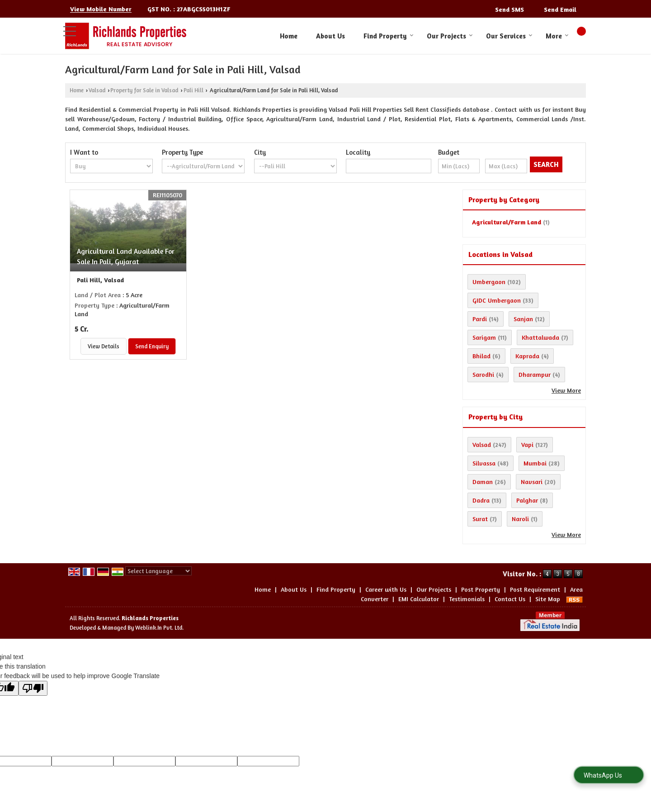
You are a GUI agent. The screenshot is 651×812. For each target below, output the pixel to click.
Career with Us (386, 589)
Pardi (480, 319)
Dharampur (535, 374)
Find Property (389, 36)
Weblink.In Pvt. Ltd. (159, 628)
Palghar (527, 500)
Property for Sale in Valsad (144, 90)
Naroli (520, 519)
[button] (101, 9)
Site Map (548, 599)
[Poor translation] (33, 688)
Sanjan (523, 319)
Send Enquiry (152, 346)
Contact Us (510, 599)
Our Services (509, 36)
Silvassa (484, 463)
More (557, 36)
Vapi (527, 444)
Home (289, 36)
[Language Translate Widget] (158, 571)
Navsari (532, 482)
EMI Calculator (419, 599)
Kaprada (527, 356)
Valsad (97, 90)
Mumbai (535, 463)
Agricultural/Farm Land (507, 222)
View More (566, 390)
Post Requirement (535, 589)
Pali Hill (193, 90)
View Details (104, 346)
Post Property (481, 589)
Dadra (481, 500)
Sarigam (484, 337)
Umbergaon (489, 282)
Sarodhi (483, 374)
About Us (330, 36)
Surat (480, 519)
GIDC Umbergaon (497, 300)
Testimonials (467, 599)
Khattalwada (540, 337)
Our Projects (450, 36)
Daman (483, 482)
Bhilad (481, 356)
